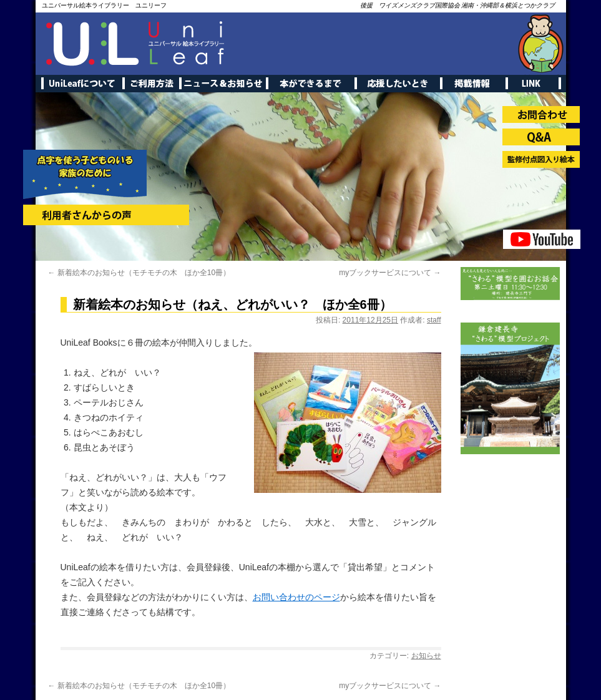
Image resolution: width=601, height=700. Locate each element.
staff (434, 320)
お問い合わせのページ (296, 597)
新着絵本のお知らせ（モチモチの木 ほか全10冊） (139, 273)
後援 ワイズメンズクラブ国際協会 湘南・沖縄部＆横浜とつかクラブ (458, 5)
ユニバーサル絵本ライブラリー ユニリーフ (104, 5)
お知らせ (426, 656)
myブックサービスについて (390, 273)
